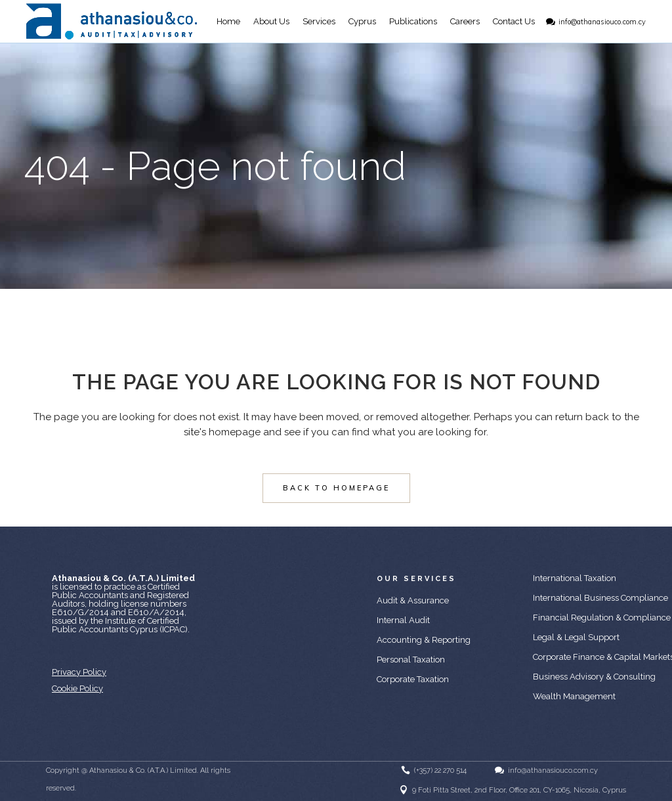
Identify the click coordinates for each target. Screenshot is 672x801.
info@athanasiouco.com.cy (602, 22)
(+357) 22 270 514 (440, 770)
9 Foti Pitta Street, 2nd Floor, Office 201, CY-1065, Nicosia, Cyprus (519, 790)
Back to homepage (336, 488)
